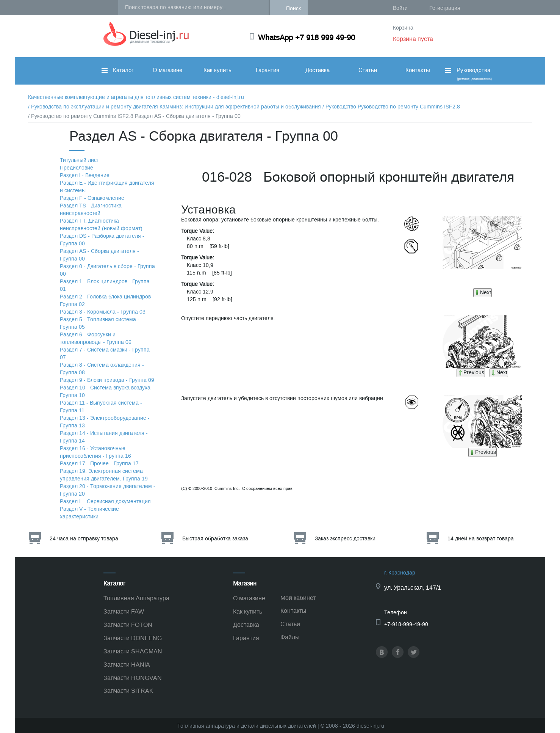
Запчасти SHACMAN (133, 651)
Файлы (290, 637)
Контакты (418, 70)
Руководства (468, 74)
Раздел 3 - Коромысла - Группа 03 (103, 312)
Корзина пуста (413, 39)
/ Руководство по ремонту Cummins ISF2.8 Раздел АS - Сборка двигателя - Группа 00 (134, 116)
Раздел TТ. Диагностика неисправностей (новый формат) (101, 225)
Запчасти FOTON (128, 625)
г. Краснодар (400, 573)
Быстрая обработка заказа (215, 539)
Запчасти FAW (124, 611)
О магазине (167, 70)
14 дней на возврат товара (481, 539)
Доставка (318, 70)
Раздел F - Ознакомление (92, 198)
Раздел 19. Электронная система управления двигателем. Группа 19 (104, 475)
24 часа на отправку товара (84, 539)
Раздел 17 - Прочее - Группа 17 (99, 464)
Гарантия (267, 70)
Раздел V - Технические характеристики (89, 513)
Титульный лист (79, 160)
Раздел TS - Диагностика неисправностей (91, 210)
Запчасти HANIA (127, 665)
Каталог (117, 70)
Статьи (368, 70)
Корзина (403, 28)
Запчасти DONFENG (133, 638)
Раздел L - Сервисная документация (105, 501)
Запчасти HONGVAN (133, 678)
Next (483, 293)
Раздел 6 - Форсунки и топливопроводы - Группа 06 (96, 338)
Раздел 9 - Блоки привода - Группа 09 (107, 380)
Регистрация (445, 8)
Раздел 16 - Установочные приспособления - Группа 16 (95, 452)
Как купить (217, 70)
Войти (400, 8)
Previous (471, 373)
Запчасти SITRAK (128, 691)
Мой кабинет (298, 598)
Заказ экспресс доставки (345, 539)
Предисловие (77, 168)
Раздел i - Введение (85, 175)
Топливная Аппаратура (136, 598)
